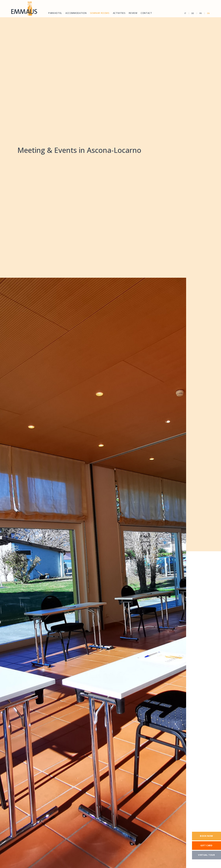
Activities (119, 13)
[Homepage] (24, 9)
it (185, 13)
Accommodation (76, 13)
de (193, 13)
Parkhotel (55, 13)
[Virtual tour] (206, 855)
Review (133, 13)
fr (201, 13)
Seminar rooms (100, 13)
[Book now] (206, 836)
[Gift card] (206, 846)
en (208, 13)
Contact (146, 13)
